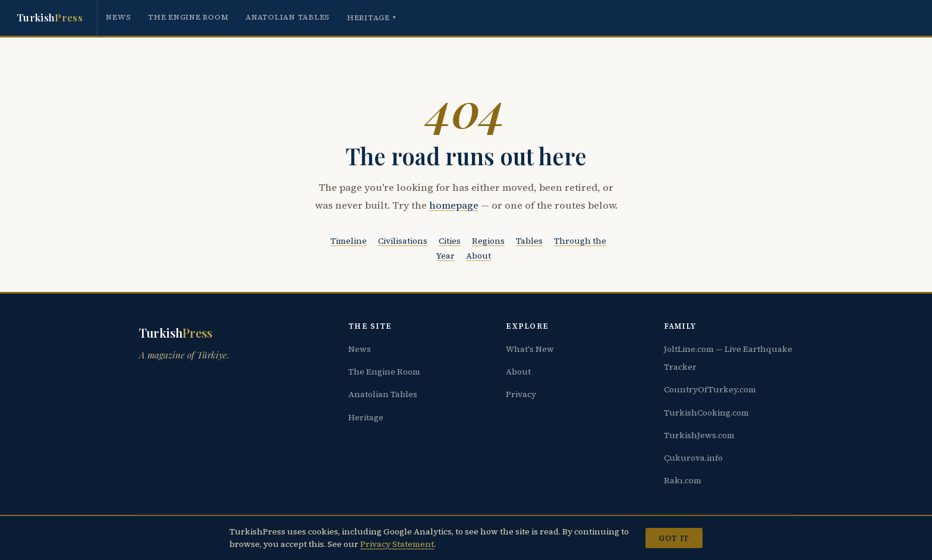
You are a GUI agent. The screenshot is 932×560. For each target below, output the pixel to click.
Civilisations (403, 241)
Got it (674, 538)
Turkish (50, 18)
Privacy (521, 394)
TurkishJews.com (699, 435)
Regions (488, 241)
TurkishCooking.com (706, 413)
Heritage (372, 18)
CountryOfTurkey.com (710, 389)
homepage (454, 205)
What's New (530, 349)
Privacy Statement (397, 544)
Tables (529, 241)
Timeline (349, 241)
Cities (450, 241)
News (118, 17)
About (478, 256)
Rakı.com (683, 480)
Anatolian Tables (288, 17)
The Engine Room (188, 17)
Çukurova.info (693, 458)
